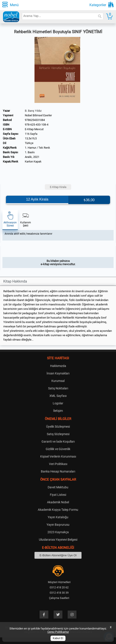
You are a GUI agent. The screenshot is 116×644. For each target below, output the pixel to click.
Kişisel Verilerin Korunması (58, 456)
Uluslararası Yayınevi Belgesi (58, 540)
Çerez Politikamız (58, 632)
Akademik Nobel (58, 502)
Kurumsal (58, 381)
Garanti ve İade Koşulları (58, 441)
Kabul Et (58, 638)
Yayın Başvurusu (58, 525)
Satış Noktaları (58, 388)
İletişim (58, 411)
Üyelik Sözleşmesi (58, 427)
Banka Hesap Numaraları (58, 471)
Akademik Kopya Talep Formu (58, 510)
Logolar (58, 403)
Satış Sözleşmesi (58, 434)
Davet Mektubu (58, 487)
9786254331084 (35, 120)
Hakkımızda (58, 366)
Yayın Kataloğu (58, 517)
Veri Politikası (58, 464)
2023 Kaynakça (58, 532)
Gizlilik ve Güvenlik (58, 449)
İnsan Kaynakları (58, 373)
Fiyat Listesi (58, 495)
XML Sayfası (58, 396)
